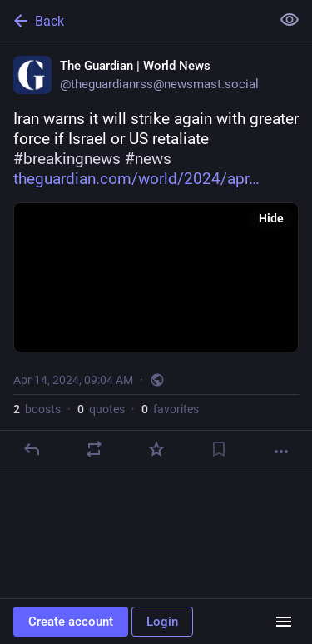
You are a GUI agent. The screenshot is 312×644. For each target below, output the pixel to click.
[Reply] (32, 449)
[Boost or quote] (94, 449)
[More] (281, 452)
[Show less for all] (290, 20)
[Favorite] (156, 449)
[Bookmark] (219, 449)
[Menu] (284, 622)
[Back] (134, 21)
